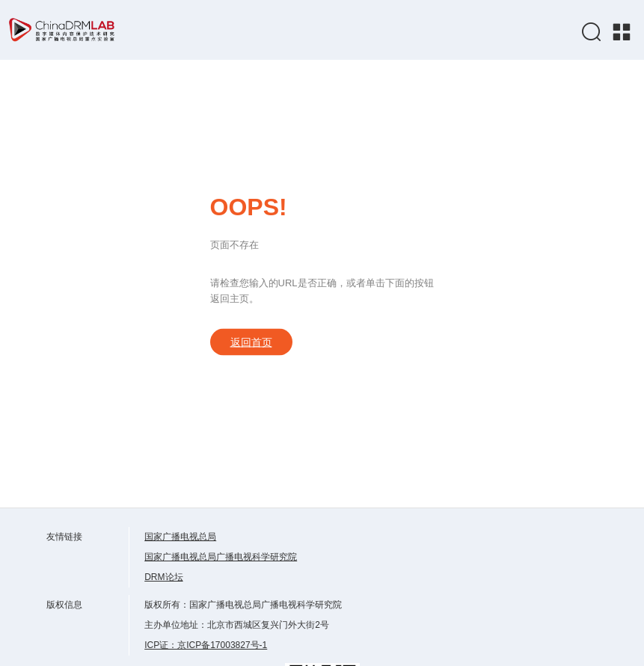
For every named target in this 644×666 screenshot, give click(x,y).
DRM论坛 (163, 577)
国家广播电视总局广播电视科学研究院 (221, 557)
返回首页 (251, 342)
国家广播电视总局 (180, 537)
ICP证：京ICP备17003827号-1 (206, 645)
